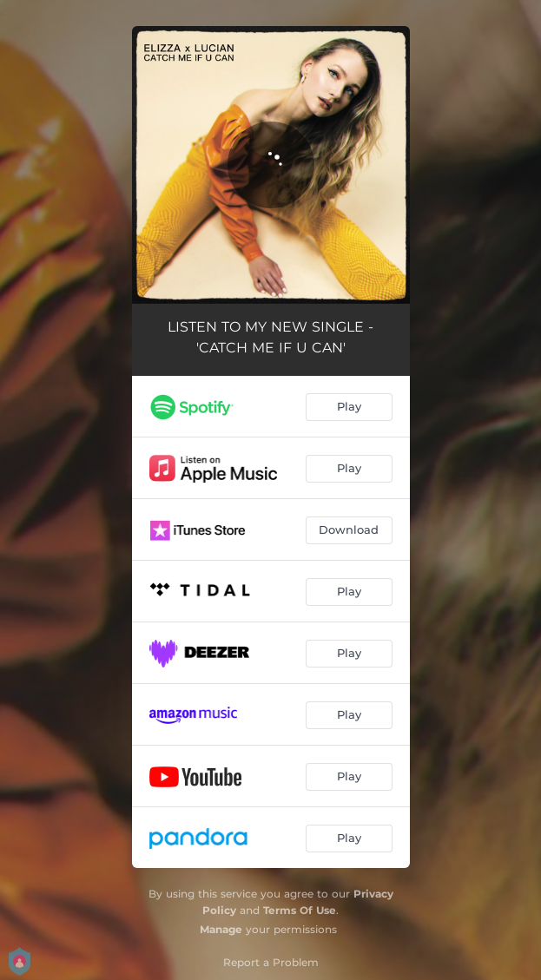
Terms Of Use (300, 910)
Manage (221, 929)
